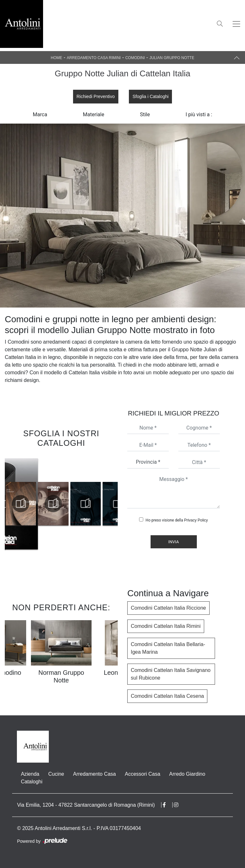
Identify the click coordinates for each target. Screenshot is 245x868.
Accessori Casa (142, 774)
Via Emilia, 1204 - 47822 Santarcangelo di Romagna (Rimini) (86, 805)
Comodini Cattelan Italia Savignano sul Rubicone (171, 674)
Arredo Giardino (187, 774)
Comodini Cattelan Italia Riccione (168, 608)
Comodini (135, 58)
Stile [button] (145, 114)
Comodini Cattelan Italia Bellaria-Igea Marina (168, 648)
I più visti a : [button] (199, 114)
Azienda (30, 774)
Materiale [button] (94, 114)
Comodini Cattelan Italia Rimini (166, 626)
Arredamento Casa (94, 774)
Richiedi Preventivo (96, 96)
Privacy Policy (196, 520)
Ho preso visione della (177, 520)
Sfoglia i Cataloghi (150, 96)
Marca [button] (40, 114)
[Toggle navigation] (236, 24)
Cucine (56, 774)
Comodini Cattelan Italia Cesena (167, 696)
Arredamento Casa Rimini (94, 58)
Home (56, 58)
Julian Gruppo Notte (172, 58)
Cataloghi (32, 782)
